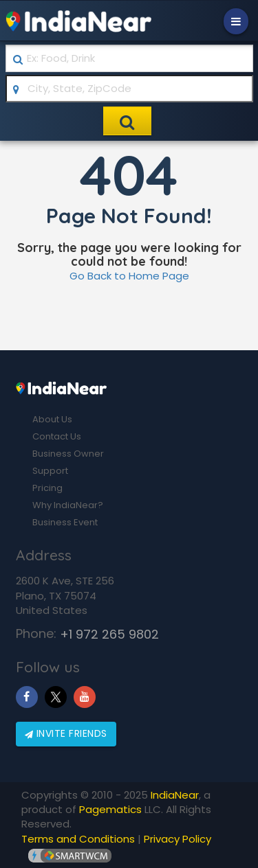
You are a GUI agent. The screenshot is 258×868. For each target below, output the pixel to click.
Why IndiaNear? (68, 505)
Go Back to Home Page (129, 276)
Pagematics (110, 809)
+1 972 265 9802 (109, 634)
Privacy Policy (178, 839)
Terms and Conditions (78, 839)
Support (50, 471)
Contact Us (57, 436)
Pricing (47, 488)
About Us (52, 419)
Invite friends (66, 733)
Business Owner (68, 454)
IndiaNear (175, 795)
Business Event (65, 522)
